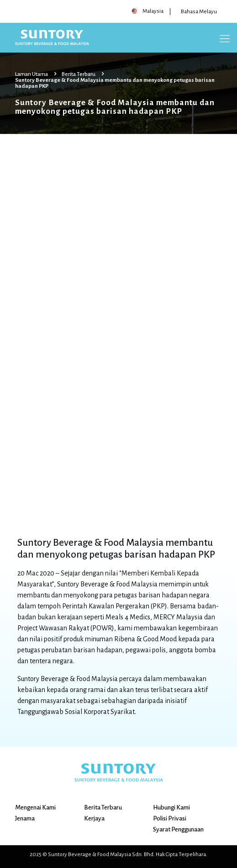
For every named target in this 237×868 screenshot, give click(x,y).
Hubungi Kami (171, 807)
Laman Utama (32, 74)
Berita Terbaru (79, 74)
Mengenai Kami (35, 807)
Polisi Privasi (170, 818)
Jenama (25, 818)
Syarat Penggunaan (178, 829)
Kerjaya (94, 818)
